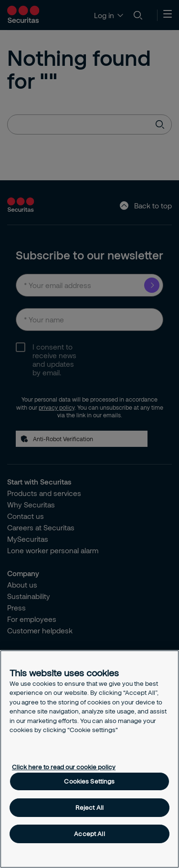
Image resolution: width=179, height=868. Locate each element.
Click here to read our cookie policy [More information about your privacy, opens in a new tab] (64, 767)
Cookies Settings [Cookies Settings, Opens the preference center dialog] (89, 781)
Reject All (89, 807)
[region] (89, 759)
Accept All (89, 834)
